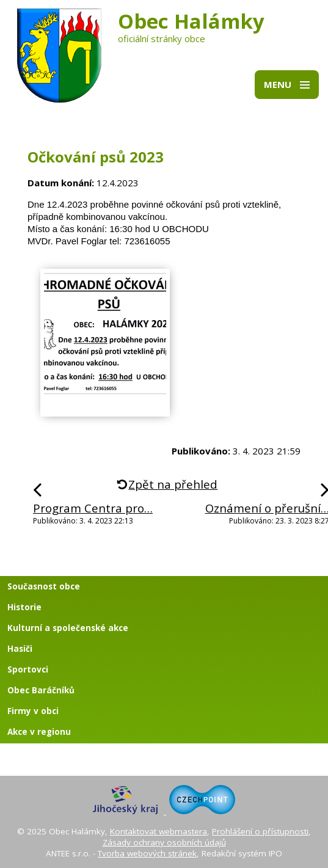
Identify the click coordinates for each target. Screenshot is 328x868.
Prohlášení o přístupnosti (260, 831)
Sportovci (28, 669)
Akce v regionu (39, 732)
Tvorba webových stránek (147, 853)
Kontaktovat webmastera (159, 831)
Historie (24, 607)
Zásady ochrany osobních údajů (164, 842)
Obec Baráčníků (41, 690)
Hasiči (20, 649)
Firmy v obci (33, 711)
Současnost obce (44, 586)
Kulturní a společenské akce (68, 628)
